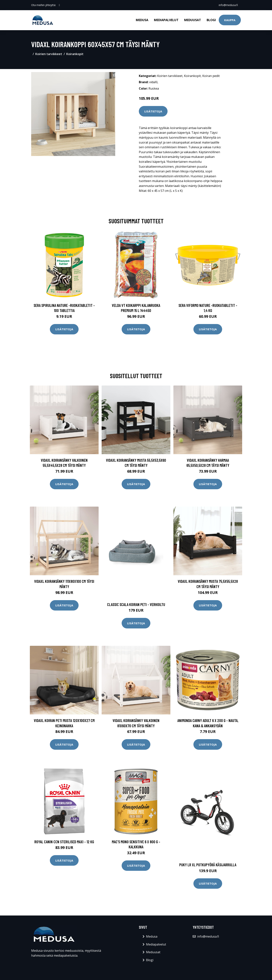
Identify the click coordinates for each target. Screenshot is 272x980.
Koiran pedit (211, 76)
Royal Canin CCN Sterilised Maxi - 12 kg (64, 842)
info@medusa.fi (228, 5)
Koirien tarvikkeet (49, 54)
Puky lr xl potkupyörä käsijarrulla (208, 865)
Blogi (211, 20)
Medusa (142, 20)
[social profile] (59, 5)
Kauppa (230, 20)
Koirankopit (75, 54)
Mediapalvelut (166, 20)
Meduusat (193, 20)
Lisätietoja (153, 111)
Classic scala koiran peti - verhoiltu (136, 604)
